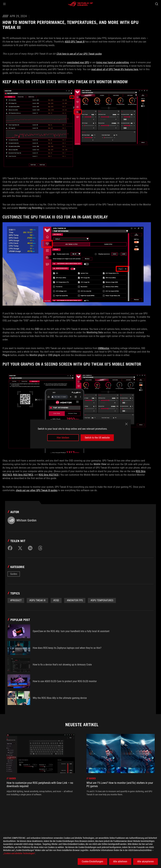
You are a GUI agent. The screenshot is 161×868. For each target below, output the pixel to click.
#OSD (56, 600)
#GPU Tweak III (37, 600)
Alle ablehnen (120, 861)
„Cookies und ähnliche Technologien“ (19, 853)
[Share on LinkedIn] (30, 548)
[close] (126, 424)
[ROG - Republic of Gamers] (80, 4)
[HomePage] (5, 825)
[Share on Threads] (40, 548)
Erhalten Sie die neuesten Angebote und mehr (121, 832)
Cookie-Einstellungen (92, 861)
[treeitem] (41, 765)
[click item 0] (78, 805)
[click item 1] (81, 805)
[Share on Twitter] (20, 548)
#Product (16, 600)
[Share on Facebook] (10, 548)
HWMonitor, (104, 348)
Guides (14, 574)
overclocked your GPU (78, 62)
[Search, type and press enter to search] (157, 4)
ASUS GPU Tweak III (75, 42)
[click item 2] (84, 805)
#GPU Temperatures (102, 600)
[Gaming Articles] (21, 824)
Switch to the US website (97, 438)
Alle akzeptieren (146, 861)
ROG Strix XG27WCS (23, 475)
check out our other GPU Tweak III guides (37, 490)
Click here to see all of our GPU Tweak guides (79, 54)
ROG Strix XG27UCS (49, 475)
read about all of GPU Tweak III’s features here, (115, 69)
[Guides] (37, 824)
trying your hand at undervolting (112, 62)
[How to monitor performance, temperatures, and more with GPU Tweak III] (82, 824)
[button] (4, 4)
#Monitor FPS (75, 600)
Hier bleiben (63, 438)
